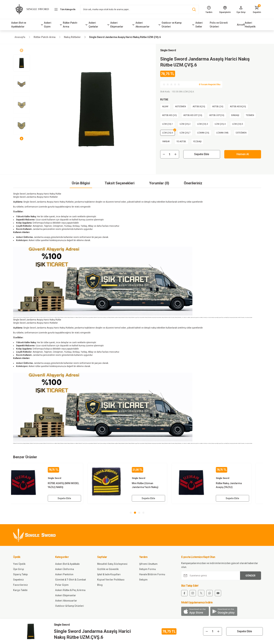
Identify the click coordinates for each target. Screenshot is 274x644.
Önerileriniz (193, 183)
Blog (100, 585)
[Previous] (22, 50)
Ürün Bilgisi (81, 183)
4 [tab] (143, 513)
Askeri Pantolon (64, 574)
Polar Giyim (62, 585)
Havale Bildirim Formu (152, 574)
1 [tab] (131, 513)
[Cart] (257, 9)
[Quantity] (170, 154)
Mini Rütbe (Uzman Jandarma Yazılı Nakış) (155, 485)
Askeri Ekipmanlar (66, 595)
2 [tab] (135, 513)
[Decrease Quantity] (164, 154)
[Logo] (30, 9)
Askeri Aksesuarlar (66, 601)
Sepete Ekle (202, 154)
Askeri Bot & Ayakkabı (67, 564)
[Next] (22, 139)
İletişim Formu (148, 569)
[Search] (140, 9)
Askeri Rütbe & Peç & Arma (70, 590)
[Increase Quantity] (175, 154)
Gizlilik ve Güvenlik (108, 569)
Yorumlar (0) (159, 183)
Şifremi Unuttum (148, 564)
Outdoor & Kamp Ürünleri (70, 606)
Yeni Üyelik (19, 564)
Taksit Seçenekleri (120, 183)
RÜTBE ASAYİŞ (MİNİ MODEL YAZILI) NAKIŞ (73, 485)
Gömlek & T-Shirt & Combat (70, 580)
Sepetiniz (18, 580)
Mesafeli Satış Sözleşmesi (112, 564)
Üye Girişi (19, 569)
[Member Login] (241, 9)
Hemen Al (243, 154)
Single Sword (168, 50)
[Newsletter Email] (221, 576)
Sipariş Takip (20, 574)
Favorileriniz (20, 585)
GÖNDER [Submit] (250, 576)
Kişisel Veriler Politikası (111, 580)
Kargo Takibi (20, 590)
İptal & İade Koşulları (109, 574)
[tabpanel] (53, 483)
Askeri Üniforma (65, 569)
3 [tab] (139, 513)
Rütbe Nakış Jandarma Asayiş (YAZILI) (238, 485)
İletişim (143, 580)
